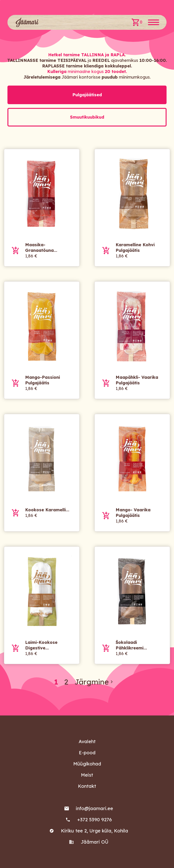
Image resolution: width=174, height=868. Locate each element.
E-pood (87, 753)
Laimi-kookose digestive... (41, 645)
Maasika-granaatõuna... (41, 248)
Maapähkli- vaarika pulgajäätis (137, 380)
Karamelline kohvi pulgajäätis (135, 248)
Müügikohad (87, 764)
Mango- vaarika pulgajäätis (133, 513)
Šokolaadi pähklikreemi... (131, 645)
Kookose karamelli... (47, 510)
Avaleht (87, 741)
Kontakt (87, 786)
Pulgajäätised (87, 95)
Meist (87, 775)
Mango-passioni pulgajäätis (43, 380)
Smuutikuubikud (87, 117)
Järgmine (94, 682)
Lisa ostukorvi (15, 250)
